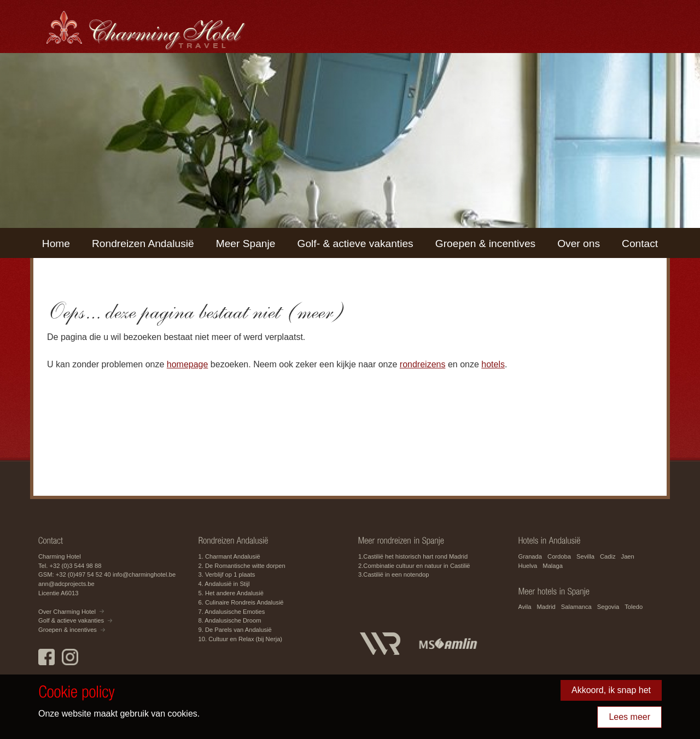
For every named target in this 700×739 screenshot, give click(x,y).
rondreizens (423, 364)
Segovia (608, 607)
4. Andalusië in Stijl (224, 584)
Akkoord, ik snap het (611, 690)
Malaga (553, 566)
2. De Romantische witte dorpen (242, 566)
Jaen (628, 556)
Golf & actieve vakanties (71, 620)
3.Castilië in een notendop (393, 574)
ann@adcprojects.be (66, 584)
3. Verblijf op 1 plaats (227, 574)
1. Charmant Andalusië (229, 556)
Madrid (546, 607)
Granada (530, 556)
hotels (493, 364)
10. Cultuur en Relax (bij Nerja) (241, 639)
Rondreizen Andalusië (143, 244)
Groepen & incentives (485, 244)
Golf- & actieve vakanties (355, 244)
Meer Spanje (246, 244)
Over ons (579, 244)
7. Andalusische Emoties (232, 612)
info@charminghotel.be (144, 574)
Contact (640, 244)
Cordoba (559, 556)
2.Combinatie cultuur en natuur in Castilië (414, 566)
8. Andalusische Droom (230, 620)
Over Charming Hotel (67, 612)
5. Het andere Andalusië (231, 593)
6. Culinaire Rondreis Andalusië (241, 602)
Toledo (634, 607)
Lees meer (629, 717)
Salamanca (576, 607)
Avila (525, 607)
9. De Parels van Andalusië (235, 630)
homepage (188, 364)
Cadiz (608, 556)
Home (56, 244)
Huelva (528, 566)
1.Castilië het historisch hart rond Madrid (413, 556)
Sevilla (585, 556)
